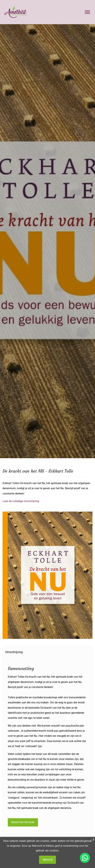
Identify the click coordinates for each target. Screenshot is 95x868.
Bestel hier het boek (23, 822)
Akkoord (47, 860)
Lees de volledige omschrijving (21, 501)
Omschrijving (14, 652)
